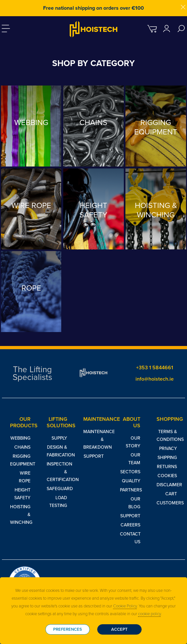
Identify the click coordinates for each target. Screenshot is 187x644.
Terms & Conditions (167, 436)
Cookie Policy (125, 606)
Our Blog (134, 503)
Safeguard (57, 489)
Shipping (167, 458)
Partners (130, 490)
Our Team (134, 459)
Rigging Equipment (20, 460)
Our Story (133, 442)
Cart (171, 494)
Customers (167, 503)
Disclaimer (167, 485)
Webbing (20, 438)
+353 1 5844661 (155, 368)
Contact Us (130, 538)
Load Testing (58, 502)
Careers (130, 525)
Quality (131, 481)
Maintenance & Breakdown (93, 439)
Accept (119, 629)
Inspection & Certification (57, 472)
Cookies (167, 476)
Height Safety (22, 494)
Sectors (130, 472)
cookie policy (149, 614)
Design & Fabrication (57, 451)
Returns (167, 467)
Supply (59, 438)
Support (94, 456)
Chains (22, 447)
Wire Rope (25, 477)
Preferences (68, 629)
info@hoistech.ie (155, 379)
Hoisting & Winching (20, 515)
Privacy (168, 448)
